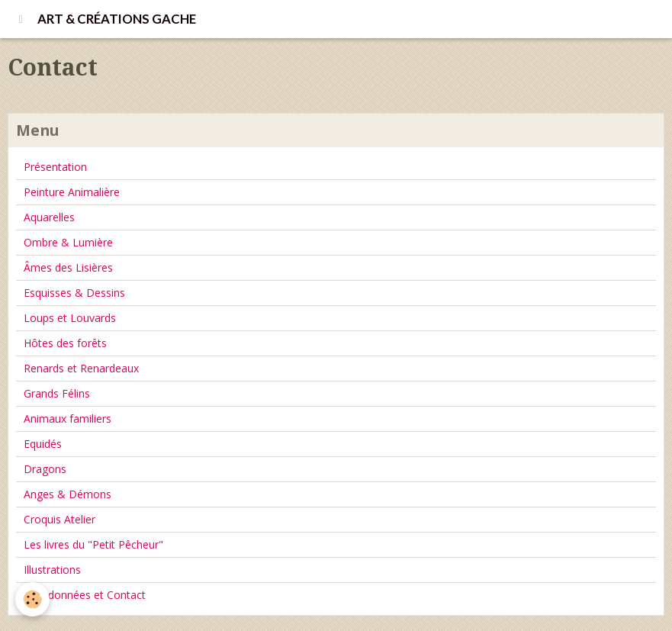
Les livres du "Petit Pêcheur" (93, 544)
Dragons (45, 469)
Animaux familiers (68, 419)
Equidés (43, 444)
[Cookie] (32, 599)
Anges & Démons (68, 494)
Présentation (55, 167)
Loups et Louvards (70, 318)
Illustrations (52, 570)
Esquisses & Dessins (74, 293)
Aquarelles (49, 217)
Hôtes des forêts (65, 343)
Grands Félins (57, 393)
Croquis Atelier (59, 519)
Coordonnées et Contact (85, 595)
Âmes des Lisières (68, 267)
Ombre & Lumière (68, 242)
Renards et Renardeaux (81, 368)
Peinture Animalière (72, 192)
